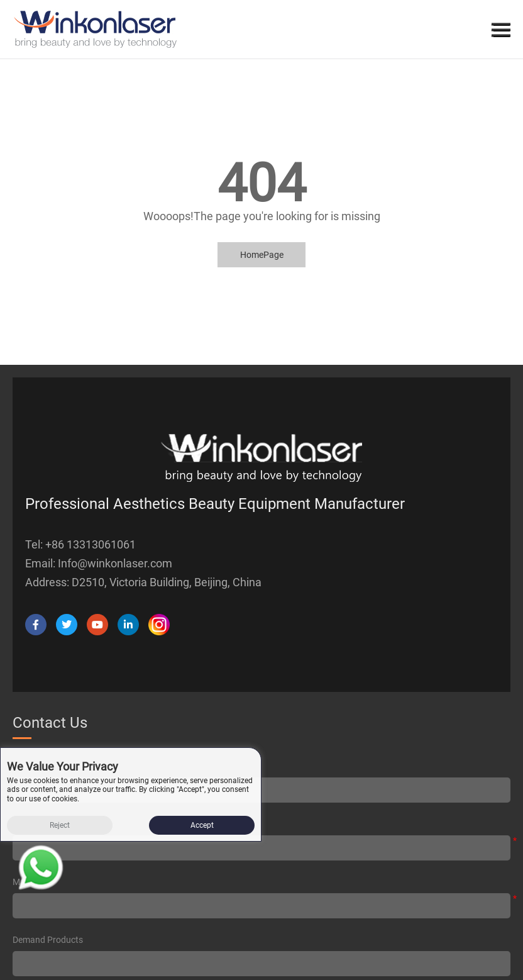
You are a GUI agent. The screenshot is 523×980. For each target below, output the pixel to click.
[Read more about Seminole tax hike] (41, 870)
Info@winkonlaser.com (115, 563)
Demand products (48, 940)
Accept (202, 825)
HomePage (262, 255)
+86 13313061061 (91, 544)
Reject (60, 825)
